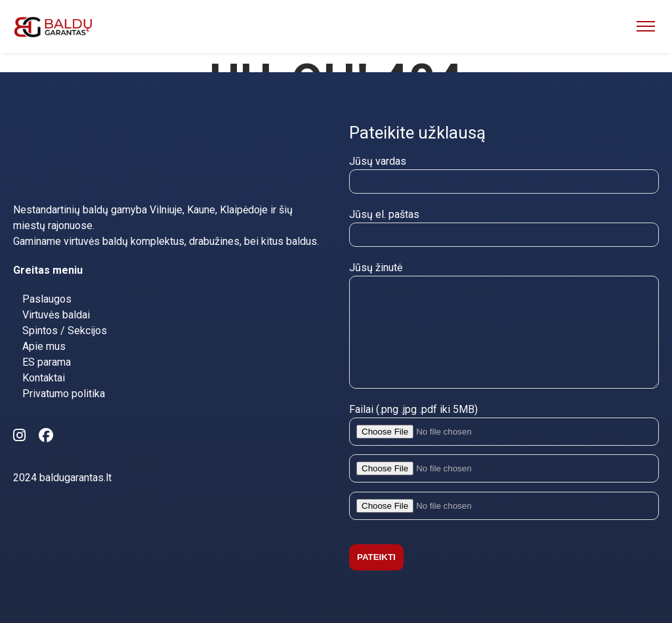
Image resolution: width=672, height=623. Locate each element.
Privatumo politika (64, 374)
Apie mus (44, 327)
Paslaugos (47, 279)
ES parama (47, 342)
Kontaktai (44, 358)
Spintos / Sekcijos (65, 311)
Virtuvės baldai (56, 295)
